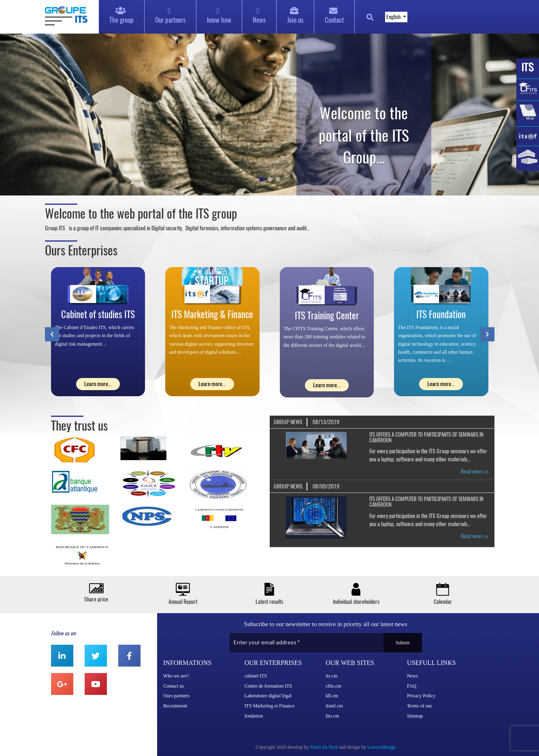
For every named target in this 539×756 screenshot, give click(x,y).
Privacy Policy (421, 696)
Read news (475, 471)
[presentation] (52, 334)
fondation (254, 716)
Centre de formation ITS (268, 686)
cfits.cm (333, 686)
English (394, 17)
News (412, 676)
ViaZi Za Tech (324, 747)
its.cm (331, 676)
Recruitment (175, 706)
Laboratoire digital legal (268, 696)
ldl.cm (332, 696)
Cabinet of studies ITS (98, 314)
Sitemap (415, 716)
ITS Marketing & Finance (212, 314)
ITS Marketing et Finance (270, 706)
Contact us (174, 686)
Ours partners (176, 696)
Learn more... (98, 384)
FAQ (412, 686)
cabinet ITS (256, 676)
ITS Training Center (327, 315)
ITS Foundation (441, 314)
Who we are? (176, 676)
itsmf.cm (334, 706)
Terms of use (420, 706)
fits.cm (332, 716)
